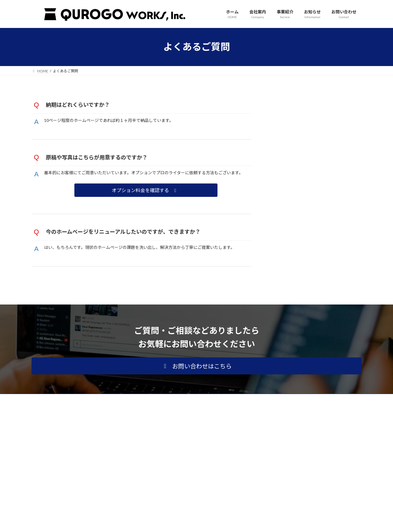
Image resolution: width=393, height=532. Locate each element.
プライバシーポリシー (55, 421)
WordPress (164, 522)
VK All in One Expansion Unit (235, 522)
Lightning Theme (195, 522)
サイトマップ (95, 421)
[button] (147, 202)
